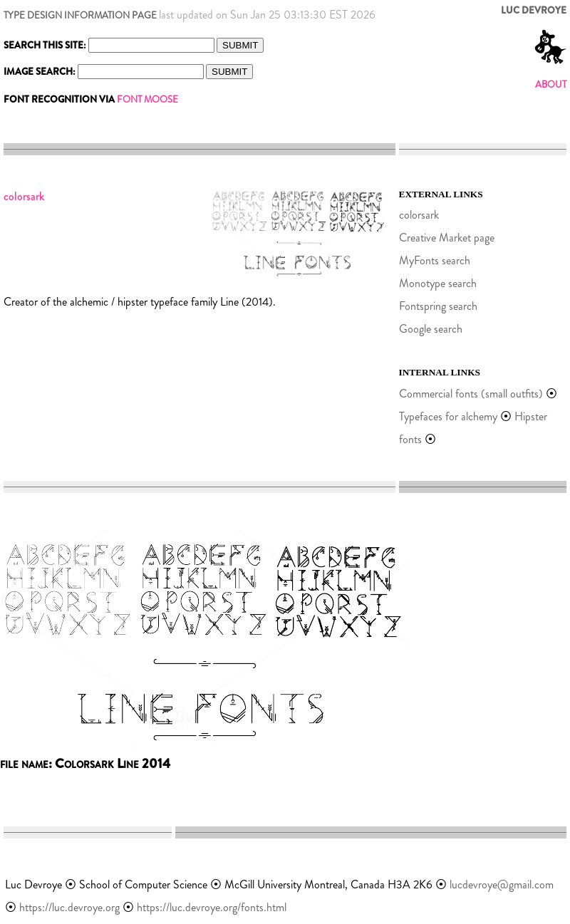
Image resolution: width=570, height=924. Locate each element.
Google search (431, 329)
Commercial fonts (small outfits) (471, 394)
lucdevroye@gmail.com (502, 884)
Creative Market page (447, 238)
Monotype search (438, 283)
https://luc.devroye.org (69, 907)
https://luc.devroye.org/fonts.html (212, 907)
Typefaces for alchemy (448, 416)
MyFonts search (435, 260)
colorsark (419, 215)
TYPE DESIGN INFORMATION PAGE (80, 15)
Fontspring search (438, 306)
